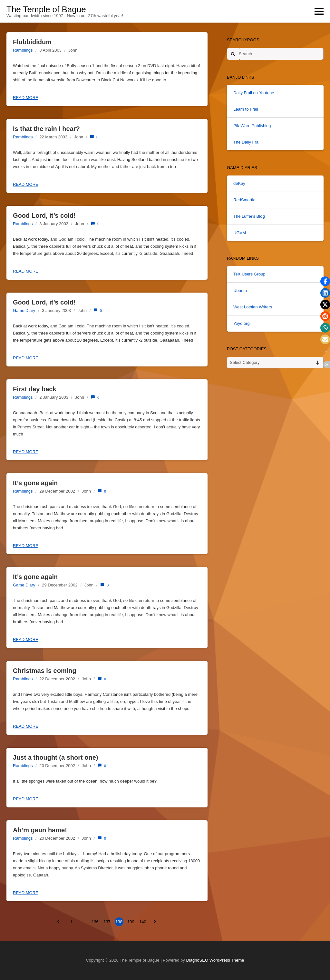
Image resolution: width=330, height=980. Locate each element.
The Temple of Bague (46, 9)
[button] (325, 281)
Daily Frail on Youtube (254, 93)
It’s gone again (35, 483)
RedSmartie (244, 200)
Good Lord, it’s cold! (44, 215)
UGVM (240, 233)
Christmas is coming (45, 671)
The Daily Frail (247, 142)
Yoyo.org (242, 323)
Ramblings (23, 50)
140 (143, 922)
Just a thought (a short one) (55, 757)
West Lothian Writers (253, 307)
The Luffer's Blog (249, 216)
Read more (26, 98)
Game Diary (24, 310)
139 (131, 922)
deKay (239, 183)
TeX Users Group (249, 274)
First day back (35, 389)
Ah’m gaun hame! (40, 830)
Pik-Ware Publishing (252, 126)
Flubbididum (32, 42)
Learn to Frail (246, 109)
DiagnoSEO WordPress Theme (215, 960)
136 (95, 922)
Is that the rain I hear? (46, 129)
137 (107, 922)
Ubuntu (240, 290)
